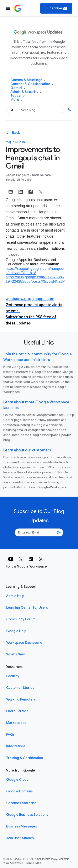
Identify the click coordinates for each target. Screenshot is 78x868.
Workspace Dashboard (24, 643)
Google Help (16, 631)
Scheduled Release (18, 180)
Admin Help (15, 596)
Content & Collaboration (32, 84)
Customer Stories (20, 688)
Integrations (16, 746)
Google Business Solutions (27, 815)
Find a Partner (17, 711)
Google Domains (19, 791)
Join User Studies (20, 838)
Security (13, 676)
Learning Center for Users (27, 608)
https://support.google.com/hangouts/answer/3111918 (35, 271)
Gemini (18, 88)
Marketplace (16, 723)
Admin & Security (26, 92)
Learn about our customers (27, 450)
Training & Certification (25, 758)
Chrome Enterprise (21, 803)
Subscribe (56, 8)
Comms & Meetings (28, 80)
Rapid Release (42, 175)
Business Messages (22, 826)
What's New (15, 654)
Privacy (28, 863)
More (16, 100)
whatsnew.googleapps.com (30, 299)
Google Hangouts (18, 175)
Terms (38, 863)
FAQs (10, 735)
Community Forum (21, 619)
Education (20, 96)
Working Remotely (21, 699)
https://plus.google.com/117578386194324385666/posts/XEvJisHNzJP (35, 279)
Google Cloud (17, 780)
